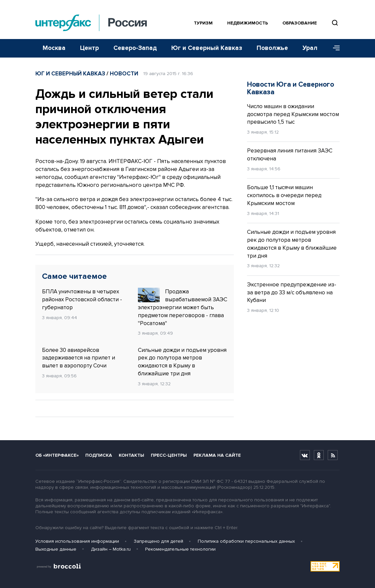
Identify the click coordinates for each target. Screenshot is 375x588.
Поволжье (272, 48)
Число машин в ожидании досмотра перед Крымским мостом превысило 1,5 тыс (293, 114)
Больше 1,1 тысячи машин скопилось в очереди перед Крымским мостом (284, 195)
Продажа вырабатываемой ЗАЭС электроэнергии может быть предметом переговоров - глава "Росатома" (183, 307)
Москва (54, 48)
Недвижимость (248, 23)
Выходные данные (56, 549)
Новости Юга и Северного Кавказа (291, 88)
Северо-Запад (135, 48)
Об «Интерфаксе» (57, 455)
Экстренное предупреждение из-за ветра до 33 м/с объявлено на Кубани (292, 293)
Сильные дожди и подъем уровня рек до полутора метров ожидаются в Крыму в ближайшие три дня (182, 362)
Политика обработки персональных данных (246, 541)
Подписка (99, 455)
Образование (300, 23)
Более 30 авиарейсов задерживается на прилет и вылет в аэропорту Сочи (79, 358)
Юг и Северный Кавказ (207, 48)
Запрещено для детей (158, 541)
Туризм (203, 23)
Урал (310, 48)
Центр (89, 48)
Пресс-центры (169, 455)
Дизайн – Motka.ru (111, 549)
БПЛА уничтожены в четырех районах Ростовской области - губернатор (82, 299)
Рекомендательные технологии (180, 549)
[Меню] (334, 48)
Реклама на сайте (217, 455)
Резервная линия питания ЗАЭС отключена (290, 155)
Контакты (131, 455)
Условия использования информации (77, 541)
